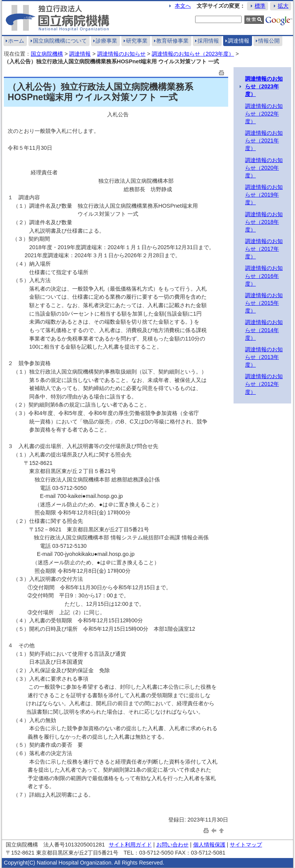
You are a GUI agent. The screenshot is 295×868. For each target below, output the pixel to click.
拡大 (283, 6)
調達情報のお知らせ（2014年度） (264, 330)
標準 (260, 6)
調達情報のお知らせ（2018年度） (264, 222)
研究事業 (137, 41)
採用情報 (208, 41)
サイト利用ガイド (130, 845)
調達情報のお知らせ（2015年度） (264, 303)
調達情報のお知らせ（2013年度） (264, 357)
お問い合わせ (172, 845)
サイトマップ (246, 845)
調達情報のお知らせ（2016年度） (264, 276)
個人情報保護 (209, 845)
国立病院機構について (60, 41)
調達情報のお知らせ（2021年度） (264, 141)
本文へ (183, 6)
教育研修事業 (172, 41)
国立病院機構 (47, 54)
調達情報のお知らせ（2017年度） (264, 249)
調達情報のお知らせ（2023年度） (193, 54)
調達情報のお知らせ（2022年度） (264, 114)
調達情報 (239, 41)
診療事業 (106, 41)
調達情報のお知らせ (121, 54)
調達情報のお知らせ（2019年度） (264, 195)
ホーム (16, 41)
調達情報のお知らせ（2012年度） (264, 384)
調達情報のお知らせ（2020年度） (264, 168)
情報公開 (269, 41)
